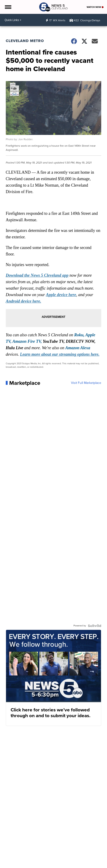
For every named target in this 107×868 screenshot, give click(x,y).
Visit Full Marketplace (86, 383)
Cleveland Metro (25, 41)
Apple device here (61, 295)
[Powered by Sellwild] (95, 626)
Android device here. (23, 301)
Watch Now (95, 7)
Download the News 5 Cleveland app (37, 275)
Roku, (79, 335)
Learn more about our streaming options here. (60, 354)
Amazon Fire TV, (27, 341)
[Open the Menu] (8, 7)
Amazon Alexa (78, 348)
